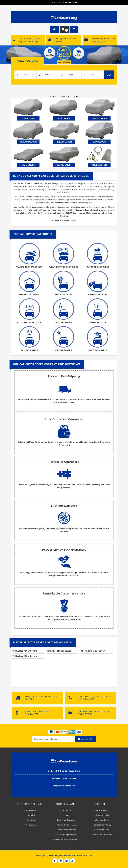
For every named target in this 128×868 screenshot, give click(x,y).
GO (109, 75)
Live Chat (31, 820)
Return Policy (102, 810)
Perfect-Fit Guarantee (67, 825)
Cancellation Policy (102, 825)
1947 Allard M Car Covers (93, 651)
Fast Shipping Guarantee (67, 834)
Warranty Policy (102, 820)
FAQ (67, 815)
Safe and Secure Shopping (67, 839)
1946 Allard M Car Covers (25, 656)
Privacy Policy (102, 830)
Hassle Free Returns (67, 830)
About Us (67, 810)
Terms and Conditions (102, 834)
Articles (31, 815)
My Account (31, 810)
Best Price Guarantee (67, 820)
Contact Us (31, 825)
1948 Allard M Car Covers (59, 651)
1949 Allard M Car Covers (25, 651)
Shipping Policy (102, 815)
